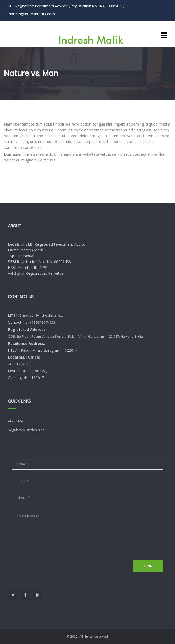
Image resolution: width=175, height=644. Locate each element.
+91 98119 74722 (42, 323)
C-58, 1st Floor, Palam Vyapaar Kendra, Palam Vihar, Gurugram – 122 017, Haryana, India (75, 337)
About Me (16, 421)
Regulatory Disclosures (26, 430)
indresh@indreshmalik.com (45, 315)
